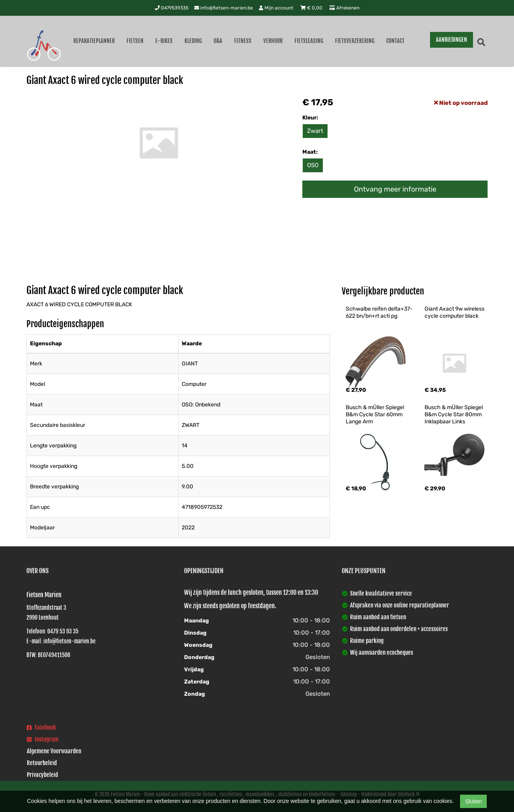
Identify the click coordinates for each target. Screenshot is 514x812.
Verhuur (273, 41)
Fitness (243, 41)
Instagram (43, 739)
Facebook (41, 727)
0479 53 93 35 (63, 631)
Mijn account (277, 8)
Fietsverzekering (355, 41)
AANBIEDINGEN (452, 40)
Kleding (193, 41)
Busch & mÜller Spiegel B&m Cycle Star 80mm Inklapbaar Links (454, 414)
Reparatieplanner (94, 41)
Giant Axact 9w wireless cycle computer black (455, 312)
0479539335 (172, 8)
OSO (313, 165)
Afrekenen (345, 8)
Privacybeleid (42, 775)
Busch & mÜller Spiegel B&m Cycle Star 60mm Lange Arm (375, 414)
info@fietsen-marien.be (224, 8)
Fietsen (135, 41)
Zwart (315, 131)
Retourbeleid (42, 763)
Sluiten (474, 801)
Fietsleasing (309, 41)
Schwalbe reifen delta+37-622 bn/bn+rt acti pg (379, 312)
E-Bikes (164, 41)
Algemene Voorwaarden (54, 751)
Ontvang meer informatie (395, 189)
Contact (395, 41)
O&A (218, 41)
